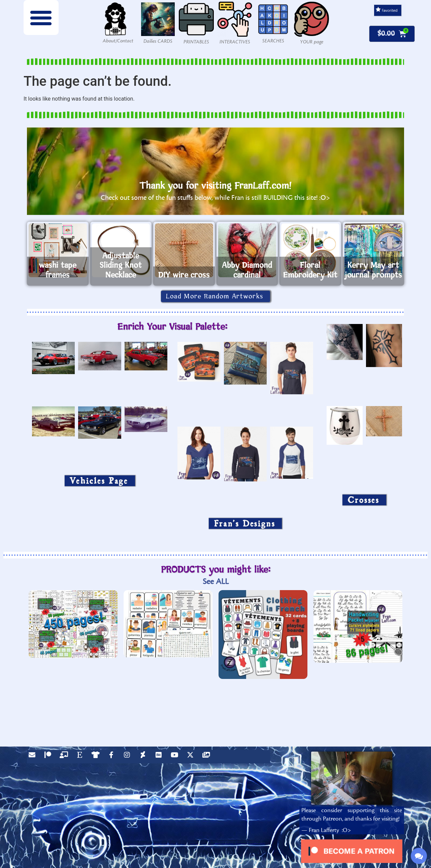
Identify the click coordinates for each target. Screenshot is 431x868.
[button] (41, 17)
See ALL (216, 582)
